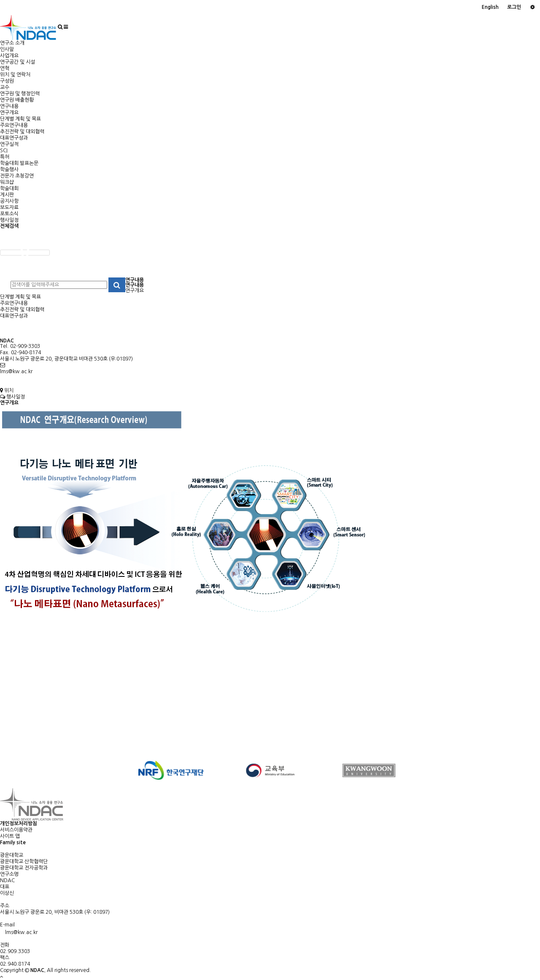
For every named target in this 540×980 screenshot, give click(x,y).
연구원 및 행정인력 (20, 94)
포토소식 (9, 214)
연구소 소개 (12, 43)
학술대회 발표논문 (19, 163)
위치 (7, 390)
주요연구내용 (14, 125)
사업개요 (9, 56)
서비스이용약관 (16, 830)
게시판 (7, 195)
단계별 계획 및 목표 (20, 119)
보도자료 (9, 207)
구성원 (7, 81)
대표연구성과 (14, 138)
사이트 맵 (10, 836)
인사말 (7, 49)
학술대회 (9, 188)
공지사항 (9, 201)
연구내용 (9, 106)
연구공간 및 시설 (18, 62)
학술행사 (9, 170)
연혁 (5, 68)
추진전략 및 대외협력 (22, 132)
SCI (4, 151)
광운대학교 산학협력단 (24, 862)
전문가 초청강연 (17, 176)
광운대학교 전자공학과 (24, 868)
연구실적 (9, 144)
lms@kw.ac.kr (16, 372)
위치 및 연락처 (15, 75)
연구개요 (9, 113)
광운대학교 (12, 855)
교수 (5, 87)
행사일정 (9, 220)
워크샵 (7, 182)
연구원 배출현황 (17, 100)
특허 (5, 157)
